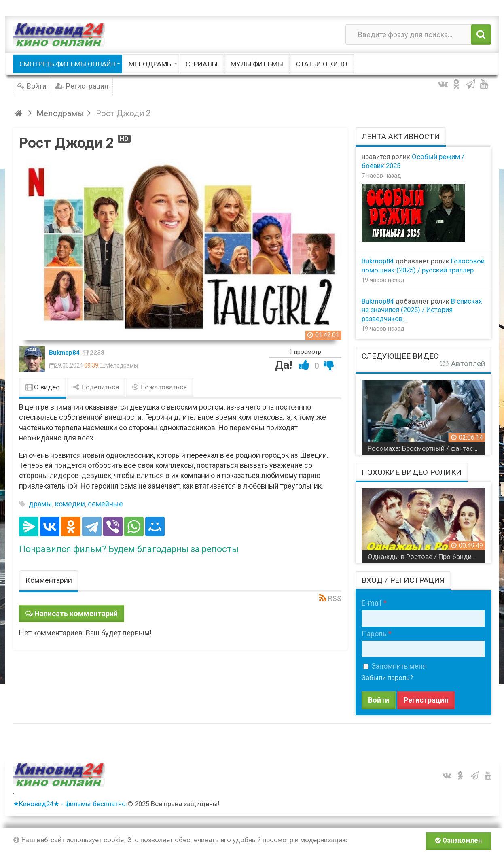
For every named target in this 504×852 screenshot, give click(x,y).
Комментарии (49, 580)
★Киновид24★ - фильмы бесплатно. (70, 804)
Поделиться (96, 387)
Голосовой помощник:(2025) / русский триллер (423, 266)
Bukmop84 (64, 353)
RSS (335, 598)
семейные (105, 504)
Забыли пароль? (387, 678)
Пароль (374, 634)
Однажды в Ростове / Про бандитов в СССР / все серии (426, 557)
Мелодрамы (122, 365)
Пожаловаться (159, 387)
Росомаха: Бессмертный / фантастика (426, 448)
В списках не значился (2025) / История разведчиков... (422, 310)
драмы (40, 504)
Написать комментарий (76, 613)
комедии (70, 504)
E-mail (372, 603)
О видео (43, 387)
